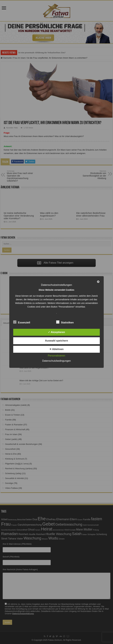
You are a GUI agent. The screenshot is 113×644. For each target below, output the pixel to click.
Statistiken (65, 322)
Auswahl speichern (57, 341)
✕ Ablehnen (57, 349)
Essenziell (22, 322)
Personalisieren (57, 356)
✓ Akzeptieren (57, 332)
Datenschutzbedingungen (56, 361)
